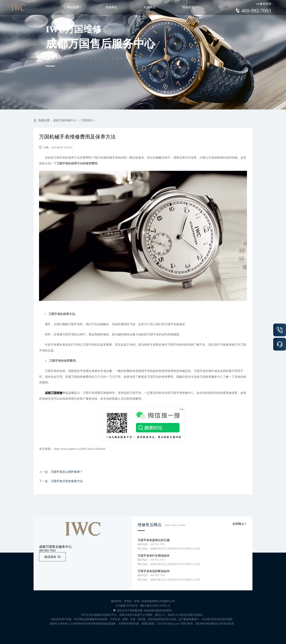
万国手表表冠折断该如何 (154, 571)
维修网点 (111, 7)
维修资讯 (188, 7)
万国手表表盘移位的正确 (154, 540)
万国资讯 (87, 120)
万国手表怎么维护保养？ (67, 472)
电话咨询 (52, 557)
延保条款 (150, 7)
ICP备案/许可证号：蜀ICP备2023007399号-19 (143, 606)
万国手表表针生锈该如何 (154, 556)
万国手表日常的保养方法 (67, 481)
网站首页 (73, 7)
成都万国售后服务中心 (55, 547)
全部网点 (240, 524)
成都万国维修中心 (65, 120)
